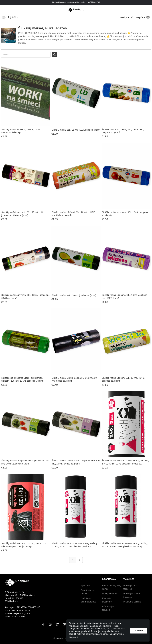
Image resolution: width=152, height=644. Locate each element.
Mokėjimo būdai (110, 594)
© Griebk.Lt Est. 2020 (63, 638)
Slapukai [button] (74, 637)
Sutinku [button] (139, 631)
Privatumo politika (132, 602)
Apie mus (86, 585)
